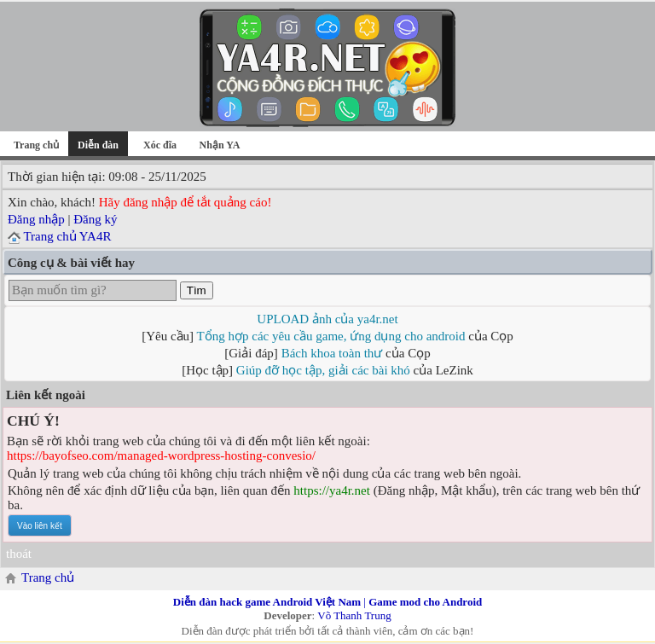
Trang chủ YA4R (67, 236)
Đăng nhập (36, 219)
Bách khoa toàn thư (332, 353)
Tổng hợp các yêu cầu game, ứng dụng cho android (331, 336)
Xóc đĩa (160, 145)
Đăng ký (95, 219)
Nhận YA (220, 145)
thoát (19, 554)
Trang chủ (36, 145)
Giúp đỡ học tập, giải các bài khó (323, 370)
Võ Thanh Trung (354, 615)
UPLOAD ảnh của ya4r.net (327, 319)
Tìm (197, 290)
